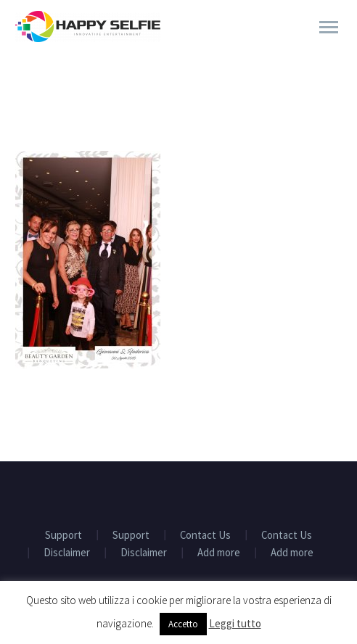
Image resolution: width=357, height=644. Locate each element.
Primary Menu (329, 27)
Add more (219, 553)
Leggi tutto (235, 623)
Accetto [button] (183, 624)
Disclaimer (67, 553)
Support (63, 536)
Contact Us (205, 536)
